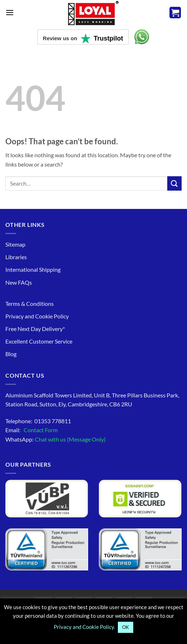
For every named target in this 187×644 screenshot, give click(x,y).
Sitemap (15, 244)
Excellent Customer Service (39, 341)
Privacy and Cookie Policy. (84, 627)
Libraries (16, 257)
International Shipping (33, 269)
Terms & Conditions (30, 304)
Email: (32, 430)
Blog (11, 354)
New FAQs (19, 282)
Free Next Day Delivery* (35, 329)
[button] (10, 12)
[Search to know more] (174, 183)
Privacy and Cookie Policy (37, 316)
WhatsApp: (56, 439)
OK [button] (126, 627)
